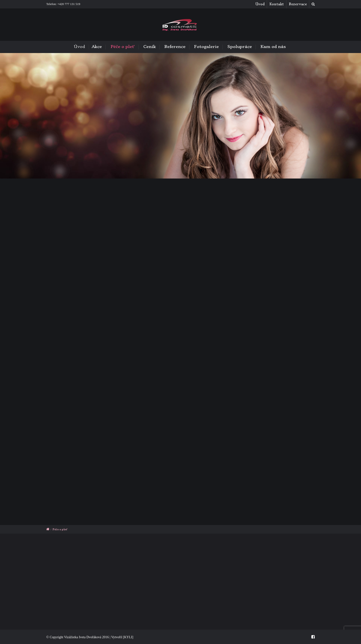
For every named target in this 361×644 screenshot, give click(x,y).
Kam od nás (273, 47)
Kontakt (277, 4)
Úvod (260, 4)
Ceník (150, 47)
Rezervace (298, 4)
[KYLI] (128, 637)
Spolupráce (240, 47)
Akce (98, 47)
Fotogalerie (207, 47)
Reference (175, 47)
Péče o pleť (123, 47)
